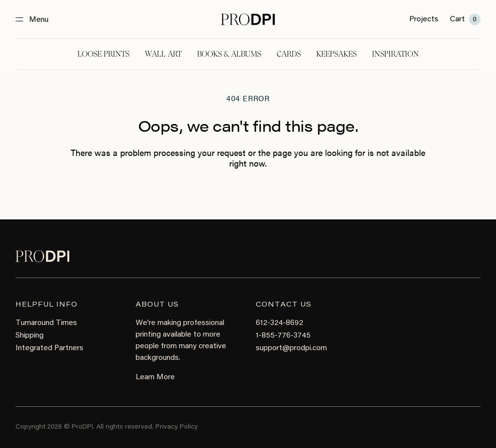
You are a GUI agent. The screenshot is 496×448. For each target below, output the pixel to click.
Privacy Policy (177, 427)
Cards (289, 54)
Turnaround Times (46, 323)
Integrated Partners (49, 348)
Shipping (30, 336)
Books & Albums (229, 54)
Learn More (155, 377)
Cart (465, 19)
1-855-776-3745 (283, 336)
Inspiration (395, 54)
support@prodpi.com (291, 348)
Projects (424, 19)
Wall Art (163, 54)
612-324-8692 (279, 323)
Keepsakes (336, 54)
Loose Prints (103, 54)
